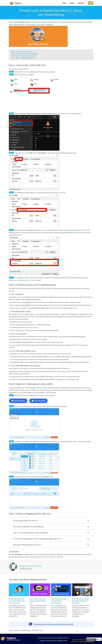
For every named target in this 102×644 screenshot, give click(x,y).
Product (72, 3)
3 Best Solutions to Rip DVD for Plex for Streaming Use (59, 601)
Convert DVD (38, 566)
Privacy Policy (46, 638)
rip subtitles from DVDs (77, 230)
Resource (81, 3)
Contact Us (66, 638)
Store (64, 3)
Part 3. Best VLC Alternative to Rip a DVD (24, 56)
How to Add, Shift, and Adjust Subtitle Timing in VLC (38, 601)
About (39, 638)
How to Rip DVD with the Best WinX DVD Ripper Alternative (80, 601)
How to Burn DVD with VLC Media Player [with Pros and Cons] (17, 601)
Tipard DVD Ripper (42, 388)
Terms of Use (54, 638)
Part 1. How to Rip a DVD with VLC (22, 52)
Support (60, 638)
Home (11, 630)
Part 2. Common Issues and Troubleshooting (25, 54)
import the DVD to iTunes (27, 280)
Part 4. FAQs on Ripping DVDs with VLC (23, 58)
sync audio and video (65, 371)
